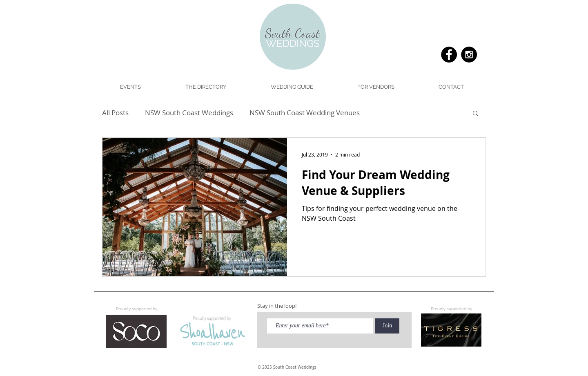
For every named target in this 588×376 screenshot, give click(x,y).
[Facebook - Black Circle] (449, 55)
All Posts (115, 113)
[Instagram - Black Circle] (469, 55)
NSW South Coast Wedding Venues (305, 113)
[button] (292, 87)
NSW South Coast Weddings (189, 113)
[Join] (387, 326)
